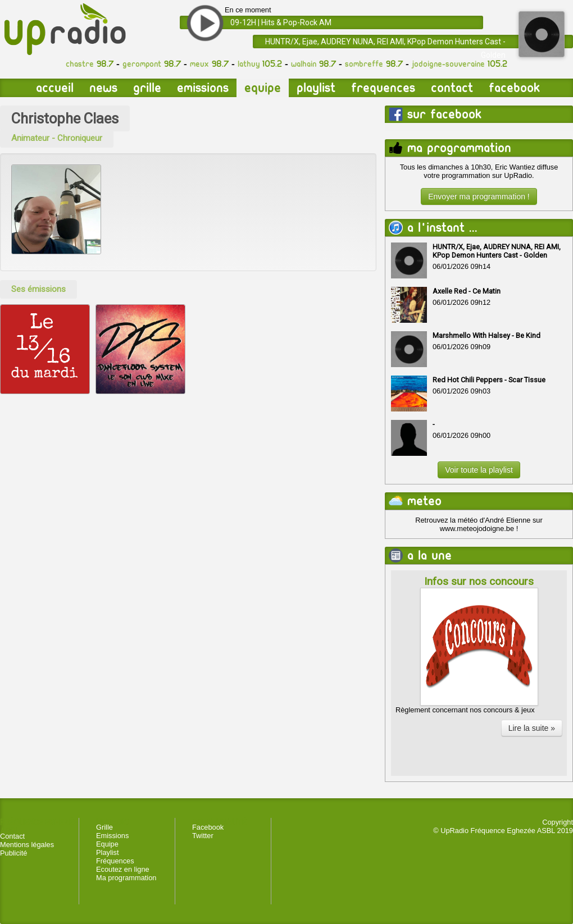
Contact (452, 88)
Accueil (55, 88)
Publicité (13, 853)
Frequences (383, 88)
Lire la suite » (532, 728)
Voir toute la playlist (479, 470)
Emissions (203, 88)
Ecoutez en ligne (123, 869)
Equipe (263, 88)
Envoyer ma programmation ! (479, 196)
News (103, 88)
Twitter (203, 836)
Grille (147, 88)
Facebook (514, 88)
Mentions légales (27, 845)
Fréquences (115, 861)
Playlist (316, 88)
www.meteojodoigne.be (477, 529)
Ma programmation (126, 878)
